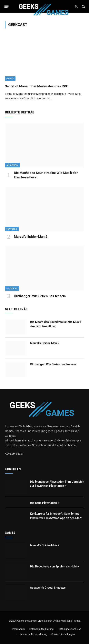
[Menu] (7, 6)
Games (10, 79)
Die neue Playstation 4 (45, 503)
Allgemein (12, 165)
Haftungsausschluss (69, 629)
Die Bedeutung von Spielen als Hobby (54, 566)
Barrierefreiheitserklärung (33, 634)
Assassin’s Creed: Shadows (48, 588)
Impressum (18, 629)
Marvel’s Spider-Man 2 (31, 237)
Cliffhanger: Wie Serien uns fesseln (40, 296)
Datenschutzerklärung (41, 629)
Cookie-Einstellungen (63, 634)
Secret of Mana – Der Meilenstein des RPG (37, 86)
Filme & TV (12, 288)
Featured (12, 229)
